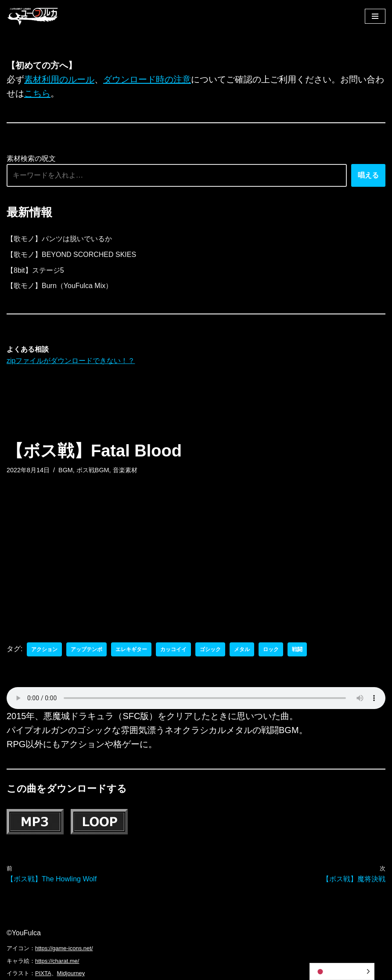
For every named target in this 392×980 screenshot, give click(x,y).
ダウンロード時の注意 (147, 79)
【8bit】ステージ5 (35, 270)
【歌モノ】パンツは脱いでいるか (59, 239)
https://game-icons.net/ (64, 948)
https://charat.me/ (57, 961)
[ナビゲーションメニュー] (375, 16)
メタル (242, 649)
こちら (37, 93)
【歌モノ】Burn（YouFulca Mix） (59, 286)
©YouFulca (24, 933)
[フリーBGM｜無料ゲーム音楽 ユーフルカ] (33, 16)
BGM (66, 470)
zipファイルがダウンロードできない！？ (71, 361)
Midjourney (71, 973)
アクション (44, 649)
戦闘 (297, 649)
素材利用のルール (59, 79)
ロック (271, 649)
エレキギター (131, 649)
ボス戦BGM (93, 470)
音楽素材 (125, 470)
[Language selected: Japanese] (342, 971)
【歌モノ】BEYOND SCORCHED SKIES (71, 255)
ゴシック (210, 649)
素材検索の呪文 (31, 159)
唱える (368, 175)
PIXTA (43, 973)
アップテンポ (86, 649)
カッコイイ (173, 649)
